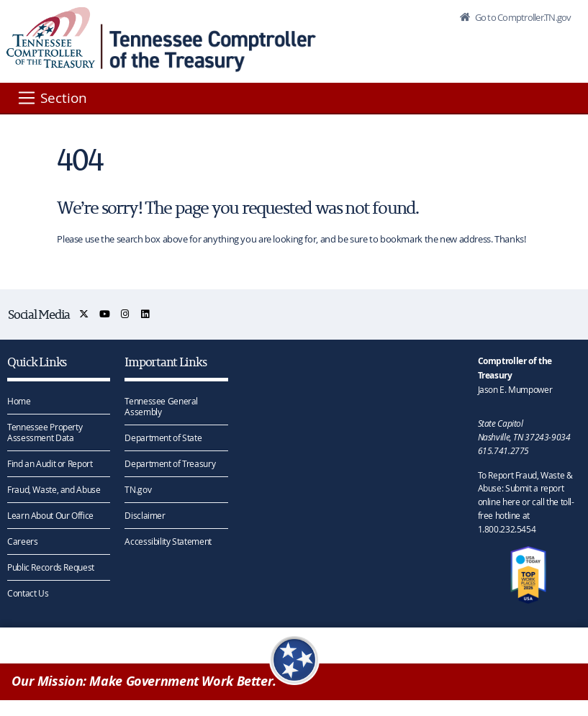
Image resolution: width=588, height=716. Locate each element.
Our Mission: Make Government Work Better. (144, 681)
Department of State (163, 438)
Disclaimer (145, 515)
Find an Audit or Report (50, 463)
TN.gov (138, 489)
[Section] (51, 98)
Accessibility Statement (168, 541)
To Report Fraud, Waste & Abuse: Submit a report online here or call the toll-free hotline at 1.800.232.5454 (526, 502)
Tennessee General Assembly (161, 406)
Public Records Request (51, 567)
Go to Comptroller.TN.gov (522, 17)
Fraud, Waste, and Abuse (54, 489)
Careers (22, 541)
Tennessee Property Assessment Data (45, 432)
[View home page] (51, 38)
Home (19, 401)
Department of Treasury (170, 463)
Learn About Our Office (50, 515)
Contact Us (28, 593)
